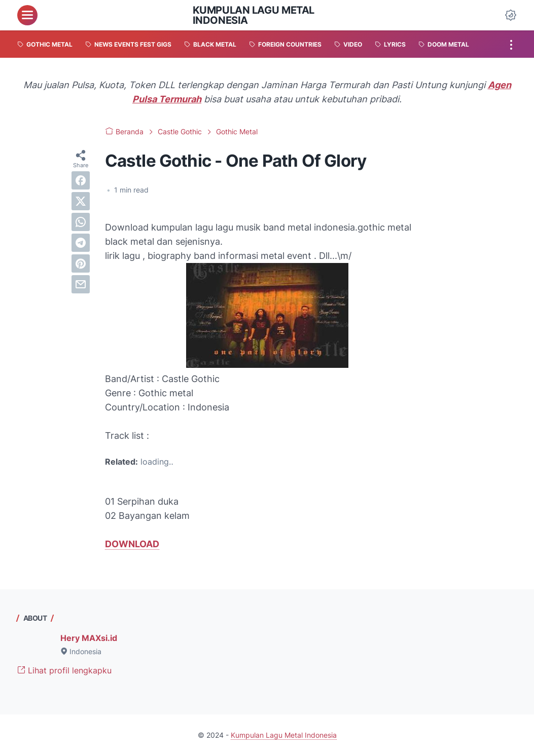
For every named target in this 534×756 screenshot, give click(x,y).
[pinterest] (81, 263)
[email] (81, 284)
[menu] (27, 15)
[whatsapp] (81, 222)
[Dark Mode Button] (511, 15)
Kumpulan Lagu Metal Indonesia (254, 15)
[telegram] (81, 243)
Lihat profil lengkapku (64, 670)
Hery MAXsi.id (89, 638)
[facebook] (81, 180)
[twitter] (81, 201)
